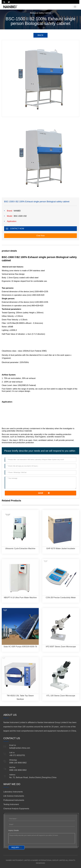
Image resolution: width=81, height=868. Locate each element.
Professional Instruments (14, 800)
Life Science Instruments (14, 796)
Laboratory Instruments (13, 792)
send (40, 493)
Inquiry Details (14, 830)
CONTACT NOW (17, 229)
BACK (40, 35)
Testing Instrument (11, 804)
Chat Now (40, 236)
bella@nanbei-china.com (20, 748)
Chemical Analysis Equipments (16, 809)
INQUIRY (15, 847)
